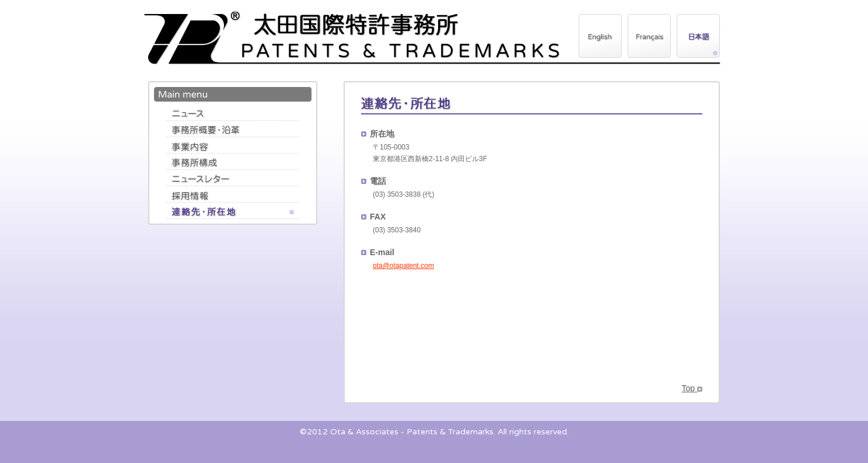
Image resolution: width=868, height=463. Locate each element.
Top (692, 388)
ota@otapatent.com (403, 266)
